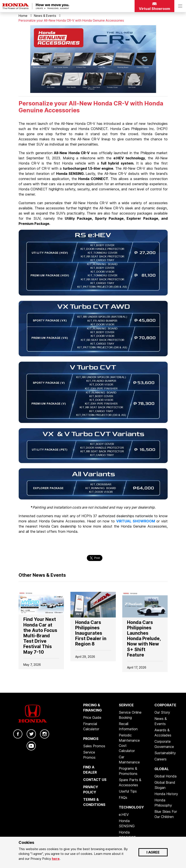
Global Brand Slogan (165, 785)
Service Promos (89, 755)
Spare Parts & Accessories (130, 782)
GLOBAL (162, 769)
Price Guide (92, 718)
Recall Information (128, 726)
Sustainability (165, 753)
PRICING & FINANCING (92, 708)
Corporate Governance (164, 744)
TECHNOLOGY (131, 807)
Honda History (166, 794)
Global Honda (165, 776)
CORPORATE (165, 705)
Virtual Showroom (154, 7)
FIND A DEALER (90, 770)
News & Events (45, 16)
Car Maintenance (129, 760)
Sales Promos (94, 746)
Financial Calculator (91, 726)
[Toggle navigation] (180, 6)
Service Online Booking (130, 715)
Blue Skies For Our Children (166, 814)
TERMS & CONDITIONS (94, 802)
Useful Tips (128, 791)
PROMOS (91, 739)
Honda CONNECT (127, 835)
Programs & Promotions (128, 771)
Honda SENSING (127, 823)
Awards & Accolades (163, 733)
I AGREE (153, 852)
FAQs (123, 797)
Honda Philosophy (163, 803)
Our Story (162, 712)
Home (23, 16)
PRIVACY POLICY (91, 790)
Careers (161, 759)
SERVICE (126, 705)
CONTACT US (95, 780)
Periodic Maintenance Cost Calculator (129, 743)
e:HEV (124, 815)
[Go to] (41, 603)
